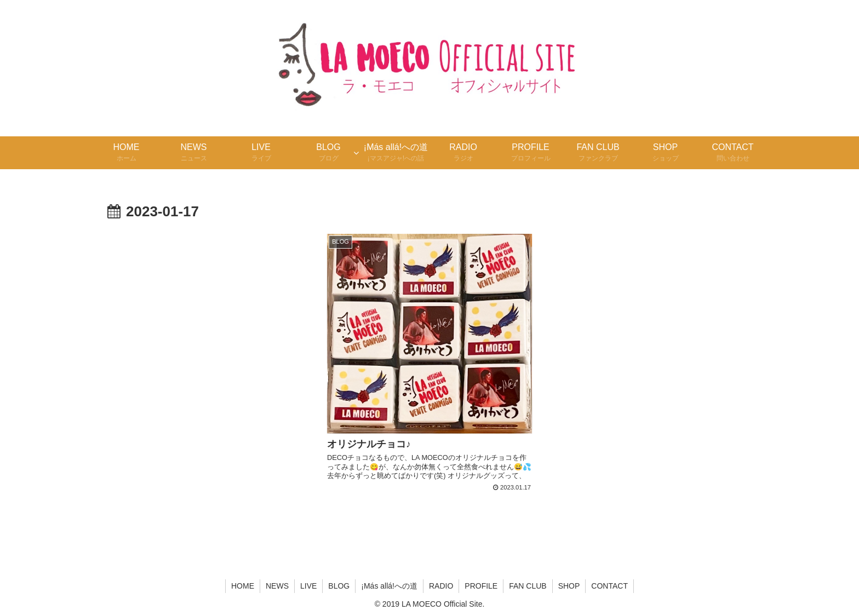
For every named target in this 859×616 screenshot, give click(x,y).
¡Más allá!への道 (389, 586)
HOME (243, 586)
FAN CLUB (528, 586)
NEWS (277, 586)
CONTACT (609, 586)
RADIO (441, 586)
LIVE (308, 586)
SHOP (569, 586)
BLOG (339, 586)
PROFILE (481, 586)
